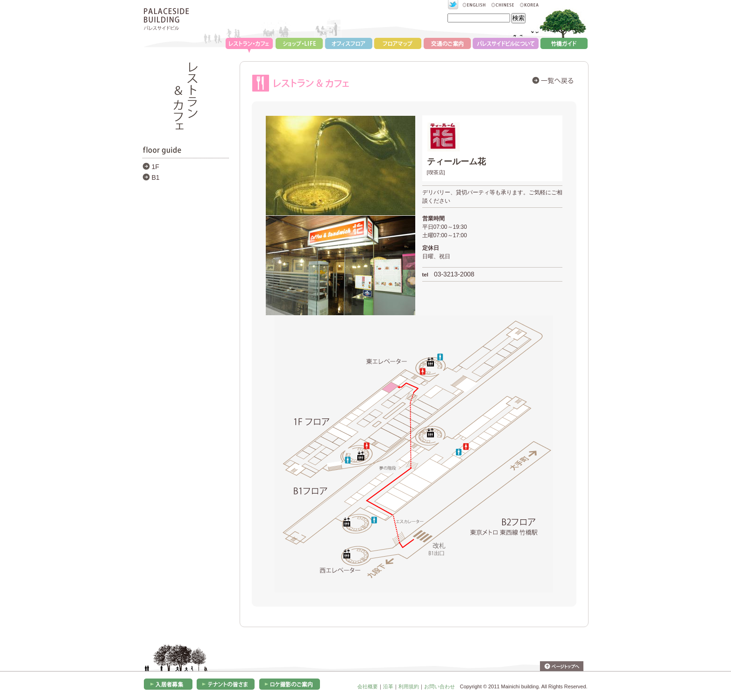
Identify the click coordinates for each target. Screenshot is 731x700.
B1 (156, 177)
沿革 (388, 686)
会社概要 (368, 686)
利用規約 (409, 686)
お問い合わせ (440, 686)
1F (156, 167)
